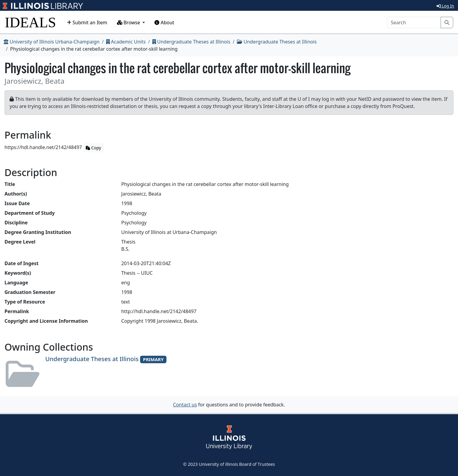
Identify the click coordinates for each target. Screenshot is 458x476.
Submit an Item (87, 22)
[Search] (414, 22)
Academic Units (126, 42)
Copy (93, 148)
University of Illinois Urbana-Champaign (52, 42)
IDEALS (30, 22)
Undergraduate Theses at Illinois (191, 42)
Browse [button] (129, 22)
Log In (445, 6)
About (164, 22)
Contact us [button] (185, 405)
